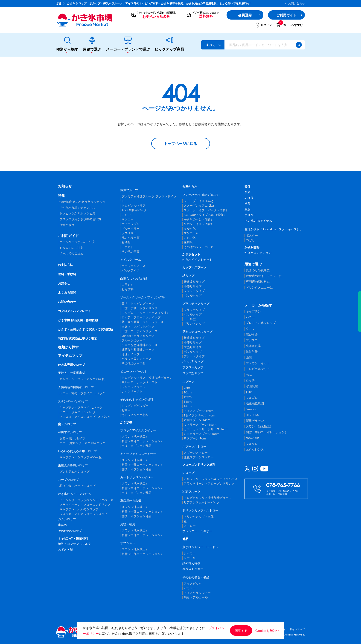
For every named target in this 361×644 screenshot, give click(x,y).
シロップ (188, 473)
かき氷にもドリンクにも (74, 494)
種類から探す (67, 45)
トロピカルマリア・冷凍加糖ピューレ (147, 378)
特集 (61, 196)
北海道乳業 (253, 346)
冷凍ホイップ (131, 354)
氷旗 (247, 192)
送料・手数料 (67, 274)
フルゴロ (252, 398)
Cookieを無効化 (267, 631)
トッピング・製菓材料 (73, 539)
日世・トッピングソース (138, 304)
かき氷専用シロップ (71, 365)
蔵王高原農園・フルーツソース (143, 322)
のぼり (249, 198)
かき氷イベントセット (197, 260)
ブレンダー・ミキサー (197, 531)
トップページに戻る (180, 143)
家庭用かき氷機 (131, 501)
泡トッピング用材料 (135, 415)
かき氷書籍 (252, 247)
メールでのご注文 (71, 253)
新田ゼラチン (255, 421)
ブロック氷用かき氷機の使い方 (80, 219)
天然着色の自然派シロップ (76, 387)
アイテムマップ (70, 355)
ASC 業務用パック (134, 210)
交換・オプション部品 (137, 446)
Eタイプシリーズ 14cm (199, 415)
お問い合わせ (295, 3)
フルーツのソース (134, 340)
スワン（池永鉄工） (135, 437)
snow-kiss (252, 438)
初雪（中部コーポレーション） (143, 441)
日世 (249, 392)
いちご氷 (190, 238)
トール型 (190, 319)
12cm (188, 397)
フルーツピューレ (134, 387)
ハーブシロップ (68, 480)
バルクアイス (131, 270)
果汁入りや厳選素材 (71, 373)
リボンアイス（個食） (199, 224)
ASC (249, 375)
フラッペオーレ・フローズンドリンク (85, 505)
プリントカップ (194, 324)
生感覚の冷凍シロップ (73, 465)
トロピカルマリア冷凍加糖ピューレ (208, 498)
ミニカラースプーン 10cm (202, 434)
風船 (247, 209)
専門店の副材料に (258, 282)
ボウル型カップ (193, 362)
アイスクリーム (131, 260)
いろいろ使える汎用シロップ (77, 451)
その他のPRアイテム (258, 221)
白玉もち (128, 285)
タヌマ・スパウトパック (138, 327)
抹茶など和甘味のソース (138, 350)
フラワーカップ (193, 367)
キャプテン (253, 311)
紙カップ (188, 276)
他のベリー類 (131, 238)
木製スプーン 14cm (197, 420)
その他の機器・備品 (196, 577)
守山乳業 (252, 386)
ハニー (250, 317)
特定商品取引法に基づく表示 (77, 339)
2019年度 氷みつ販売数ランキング (83, 202)
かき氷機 (126, 422)
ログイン (263, 25)
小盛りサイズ (193, 286)
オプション (128, 543)
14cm (188, 402)
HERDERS (252, 415)
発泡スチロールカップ (197, 332)
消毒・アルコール (196, 597)
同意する (241, 631)
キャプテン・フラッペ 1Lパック (81, 408)
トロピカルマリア (134, 206)
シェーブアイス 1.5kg (199, 201)
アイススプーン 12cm (199, 411)
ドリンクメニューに (259, 287)
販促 (247, 187)
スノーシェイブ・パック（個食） (206, 210)
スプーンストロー (194, 446)
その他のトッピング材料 (137, 400)
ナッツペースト (132, 391)
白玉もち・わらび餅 (134, 279)
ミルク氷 (190, 229)
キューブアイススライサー (138, 454)
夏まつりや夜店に (258, 270)
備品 (185, 539)
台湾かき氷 (67, 225)
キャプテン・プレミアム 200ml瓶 (82, 379)
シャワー (190, 553)
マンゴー (128, 219)
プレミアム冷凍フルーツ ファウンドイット (149, 199)
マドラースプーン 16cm (200, 425)
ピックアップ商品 (169, 45)
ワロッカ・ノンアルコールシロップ (83, 514)
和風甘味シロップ (70, 432)
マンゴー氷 (191, 233)
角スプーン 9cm (195, 438)
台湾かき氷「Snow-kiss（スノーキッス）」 (274, 229)
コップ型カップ (193, 373)
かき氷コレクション (258, 253)
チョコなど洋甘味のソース (140, 345)
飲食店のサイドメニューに (264, 276)
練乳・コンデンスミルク (74, 544)
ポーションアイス (134, 266)
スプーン (188, 382)
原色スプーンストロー (199, 457)
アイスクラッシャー (197, 593)
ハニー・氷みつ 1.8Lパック (78, 412)
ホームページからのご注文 (77, 242)
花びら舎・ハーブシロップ (77, 486)
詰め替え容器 (191, 563)
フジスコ (252, 340)
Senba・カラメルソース (138, 336)
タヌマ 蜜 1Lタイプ (72, 438)
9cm (187, 388)
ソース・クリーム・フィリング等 (143, 297)
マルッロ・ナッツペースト (140, 382)
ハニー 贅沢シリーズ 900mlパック (82, 443)
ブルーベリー (131, 229)
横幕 (247, 204)
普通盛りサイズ (194, 282)
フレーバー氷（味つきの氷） (202, 195)
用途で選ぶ (92, 45)
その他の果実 (131, 252)
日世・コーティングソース (140, 331)
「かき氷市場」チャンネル (77, 208)
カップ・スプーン (194, 267)
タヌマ (250, 329)
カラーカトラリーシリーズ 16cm (206, 429)
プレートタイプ (194, 356)
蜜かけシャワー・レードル (200, 547)
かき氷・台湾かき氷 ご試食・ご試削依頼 (85, 329)
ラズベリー (129, 233)
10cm (188, 392)
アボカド (128, 247)
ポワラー (190, 588)
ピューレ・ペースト (134, 371)
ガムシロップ (67, 519)
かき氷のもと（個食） (199, 219)
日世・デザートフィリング (140, 308)
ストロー (190, 526)
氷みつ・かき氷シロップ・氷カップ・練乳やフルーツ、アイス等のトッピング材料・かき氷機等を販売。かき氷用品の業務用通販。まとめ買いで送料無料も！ (154, 3)
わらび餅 (128, 289)
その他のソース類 (134, 363)
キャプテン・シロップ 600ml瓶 (80, 457)
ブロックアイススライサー (138, 430)
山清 (249, 357)
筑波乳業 (252, 352)
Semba (251, 409)
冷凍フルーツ (129, 190)
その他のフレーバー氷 (199, 247)
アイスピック (193, 584)
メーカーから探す (258, 305)
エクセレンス (255, 449)
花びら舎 (252, 334)
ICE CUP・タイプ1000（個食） (205, 215)
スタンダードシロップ (73, 401)
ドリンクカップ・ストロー (200, 510)
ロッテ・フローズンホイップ (141, 317)
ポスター (250, 215)
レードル (190, 558)
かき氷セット (191, 254)
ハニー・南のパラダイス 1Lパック (82, 393)
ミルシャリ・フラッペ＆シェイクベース (86, 500)
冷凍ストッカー (193, 569)
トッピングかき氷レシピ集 (77, 213)
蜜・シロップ (67, 424)
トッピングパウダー (135, 406)
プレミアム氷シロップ (74, 472)
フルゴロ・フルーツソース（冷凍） (146, 313)
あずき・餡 (66, 550)
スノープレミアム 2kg (199, 206)
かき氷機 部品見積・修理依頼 (78, 320)
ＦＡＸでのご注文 (71, 248)
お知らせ (65, 186)
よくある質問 (67, 293)
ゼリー (126, 410)
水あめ (63, 525)
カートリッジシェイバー (137, 477)
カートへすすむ (289, 25)
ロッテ (250, 380)
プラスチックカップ (196, 304)
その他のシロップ (70, 531)
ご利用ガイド (68, 236)
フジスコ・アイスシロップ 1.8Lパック (85, 417)
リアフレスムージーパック (202, 502)
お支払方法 (66, 265)
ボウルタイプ (193, 296)
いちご (126, 215)
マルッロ (252, 444)
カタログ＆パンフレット (74, 311)
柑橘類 (126, 242)
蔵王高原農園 (255, 403)
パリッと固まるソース (137, 359)
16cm (188, 406)
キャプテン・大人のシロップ (79, 509)
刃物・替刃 (128, 524)
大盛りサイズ (193, 347)
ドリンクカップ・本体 (199, 517)
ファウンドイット (258, 363)
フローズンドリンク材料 (199, 465)
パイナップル (131, 224)
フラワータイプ (194, 291)
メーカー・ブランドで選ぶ (128, 45)
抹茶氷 (188, 242)
